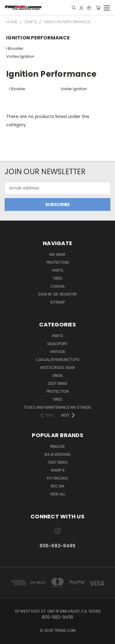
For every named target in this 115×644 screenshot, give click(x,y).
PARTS (58, 336)
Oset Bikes (58, 462)
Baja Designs (58, 454)
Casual (58, 286)
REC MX (57, 486)
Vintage (57, 352)
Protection (58, 262)
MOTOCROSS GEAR (58, 368)
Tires (57, 278)
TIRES (57, 399)
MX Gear (57, 254)
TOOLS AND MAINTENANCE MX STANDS (57, 407)
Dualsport (58, 344)
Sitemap (57, 302)
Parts (58, 270)
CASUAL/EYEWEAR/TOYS (58, 360)
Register (68, 294)
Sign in (45, 294)
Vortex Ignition (20, 56)
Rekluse (57, 446)
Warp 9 (58, 470)
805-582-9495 (57, 546)
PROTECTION (58, 391)
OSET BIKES (58, 383)
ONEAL (57, 375)
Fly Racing (57, 478)
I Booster (15, 48)
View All (57, 494)
